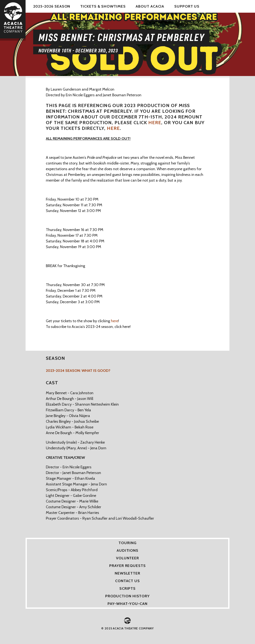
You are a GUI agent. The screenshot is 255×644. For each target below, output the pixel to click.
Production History (127, 596)
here (155, 123)
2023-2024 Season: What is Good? (78, 371)
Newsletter (127, 573)
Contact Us (127, 581)
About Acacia (150, 6)
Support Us (187, 6)
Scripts (127, 588)
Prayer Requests (127, 566)
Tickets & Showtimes (103, 6)
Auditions (127, 550)
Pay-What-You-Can (127, 604)
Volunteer (127, 558)
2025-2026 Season (52, 6)
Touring (127, 543)
